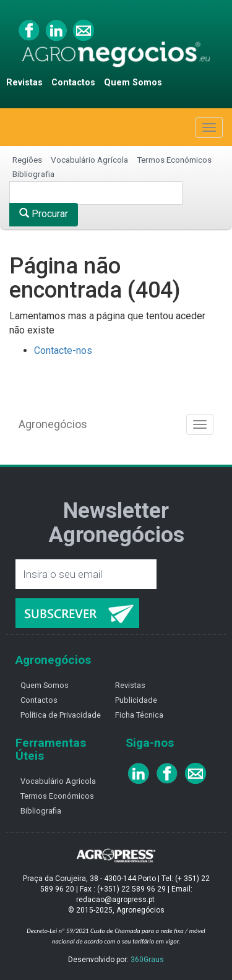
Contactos (73, 83)
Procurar (44, 214)
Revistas (24, 83)
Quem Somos (133, 83)
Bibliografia (33, 174)
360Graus (147, 960)
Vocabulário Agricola (58, 781)
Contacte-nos (63, 350)
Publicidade (136, 700)
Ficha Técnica (139, 715)
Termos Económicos (174, 160)
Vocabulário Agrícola (89, 160)
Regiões (27, 160)
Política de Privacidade (61, 715)
